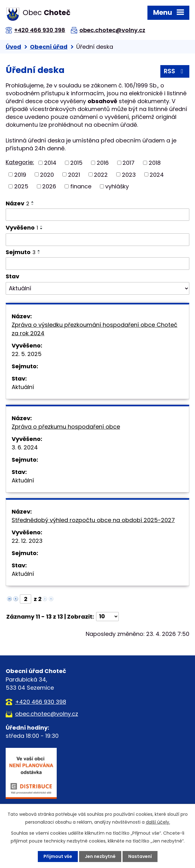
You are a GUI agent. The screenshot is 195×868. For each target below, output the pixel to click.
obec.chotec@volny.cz (112, 30)
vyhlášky (117, 186)
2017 (129, 163)
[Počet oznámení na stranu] (107, 617)
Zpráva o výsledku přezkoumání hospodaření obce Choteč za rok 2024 (95, 329)
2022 (101, 174)
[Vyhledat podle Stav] (97, 288)
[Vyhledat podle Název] (97, 215)
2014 (50, 163)
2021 (74, 174)
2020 (47, 174)
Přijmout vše (58, 856)
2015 (76, 163)
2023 (129, 174)
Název (17, 203)
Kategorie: (20, 162)
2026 (49, 186)
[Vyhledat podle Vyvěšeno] (97, 240)
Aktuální (23, 387)
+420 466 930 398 (40, 30)
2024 (157, 174)
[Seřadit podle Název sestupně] (33, 204)
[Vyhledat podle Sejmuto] (97, 264)
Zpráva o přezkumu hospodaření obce (66, 427)
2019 (20, 174)
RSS (175, 71)
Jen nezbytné (100, 856)
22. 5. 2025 (27, 354)
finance (81, 186)
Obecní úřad (49, 47)
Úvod (13, 47)
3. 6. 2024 (25, 447)
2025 (21, 186)
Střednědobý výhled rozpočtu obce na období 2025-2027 (93, 520)
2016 (103, 163)
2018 (155, 163)
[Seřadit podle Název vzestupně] (33, 202)
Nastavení (140, 856)
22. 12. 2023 (27, 541)
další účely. (158, 822)
